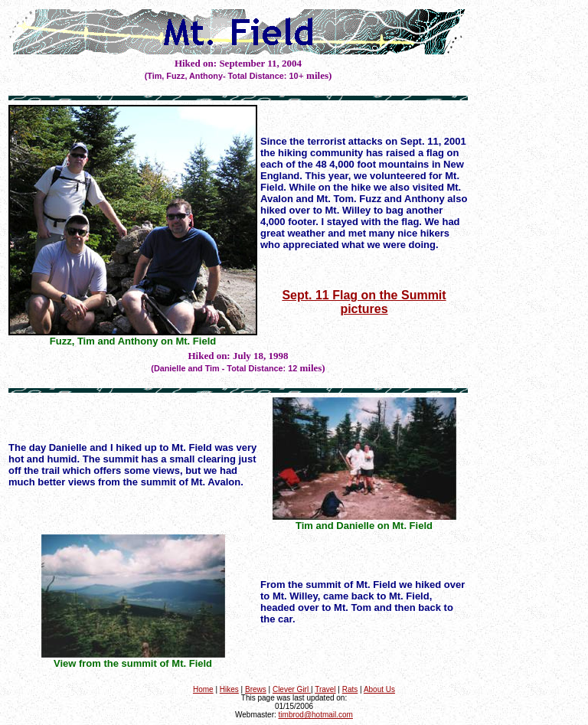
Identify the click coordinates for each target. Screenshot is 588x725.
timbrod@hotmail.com (316, 715)
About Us (379, 689)
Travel (325, 689)
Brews (256, 689)
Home (203, 689)
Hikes (229, 689)
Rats (350, 689)
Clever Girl (292, 689)
